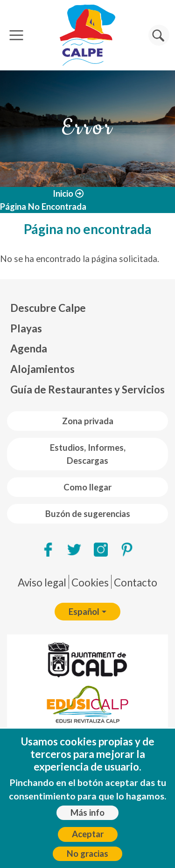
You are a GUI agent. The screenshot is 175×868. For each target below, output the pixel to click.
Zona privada (88, 421)
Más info (87, 813)
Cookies (90, 582)
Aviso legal (42, 582)
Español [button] (84, 612)
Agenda (29, 348)
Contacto (136, 582)
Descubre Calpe (48, 308)
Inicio (63, 193)
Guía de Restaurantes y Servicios (87, 389)
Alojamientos (42, 369)
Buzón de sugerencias (88, 514)
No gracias (87, 854)
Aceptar (88, 834)
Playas (26, 328)
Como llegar (87, 487)
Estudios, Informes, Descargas (88, 454)
